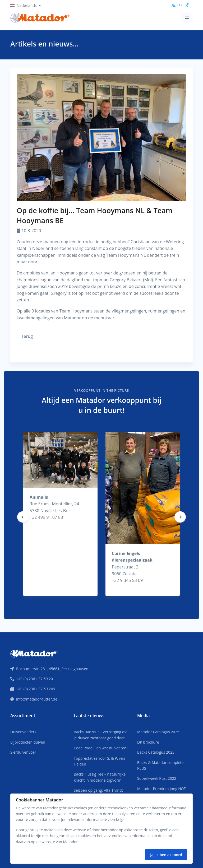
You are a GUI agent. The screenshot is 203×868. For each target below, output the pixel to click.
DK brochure (148, 742)
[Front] (34, 653)
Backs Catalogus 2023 (156, 752)
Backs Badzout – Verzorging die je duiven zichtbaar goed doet (101, 735)
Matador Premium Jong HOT (162, 789)
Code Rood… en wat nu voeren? (101, 748)
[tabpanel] (60, 514)
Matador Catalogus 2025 (158, 732)
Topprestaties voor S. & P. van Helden (99, 761)
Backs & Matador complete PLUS (160, 765)
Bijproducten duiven (28, 742)
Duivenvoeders (23, 732)
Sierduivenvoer (23, 752)
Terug (27, 336)
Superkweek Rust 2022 (157, 778)
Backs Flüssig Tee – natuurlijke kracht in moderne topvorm (100, 777)
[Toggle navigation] (187, 18)
